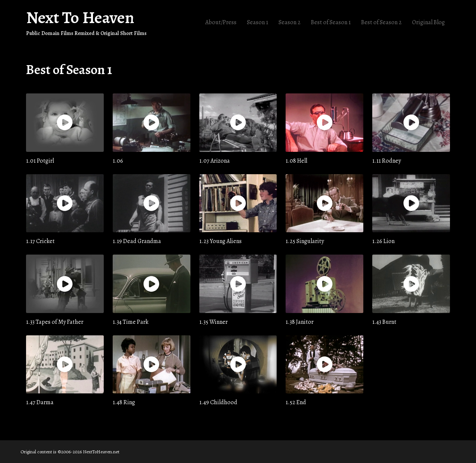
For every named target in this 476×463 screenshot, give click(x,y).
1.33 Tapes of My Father (55, 322)
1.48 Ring (124, 402)
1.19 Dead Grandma (137, 241)
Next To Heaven (80, 17)
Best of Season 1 (331, 22)
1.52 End (296, 402)
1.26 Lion (383, 241)
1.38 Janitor (300, 322)
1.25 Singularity (305, 241)
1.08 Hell (296, 160)
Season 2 (290, 22)
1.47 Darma (40, 402)
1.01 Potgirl (40, 160)
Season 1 (258, 22)
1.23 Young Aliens (221, 241)
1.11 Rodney (387, 160)
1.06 (118, 160)
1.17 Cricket (40, 241)
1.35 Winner (213, 322)
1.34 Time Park (131, 322)
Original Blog (428, 22)
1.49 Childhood (218, 402)
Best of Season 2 (381, 22)
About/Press (221, 22)
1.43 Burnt (384, 322)
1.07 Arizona (215, 160)
